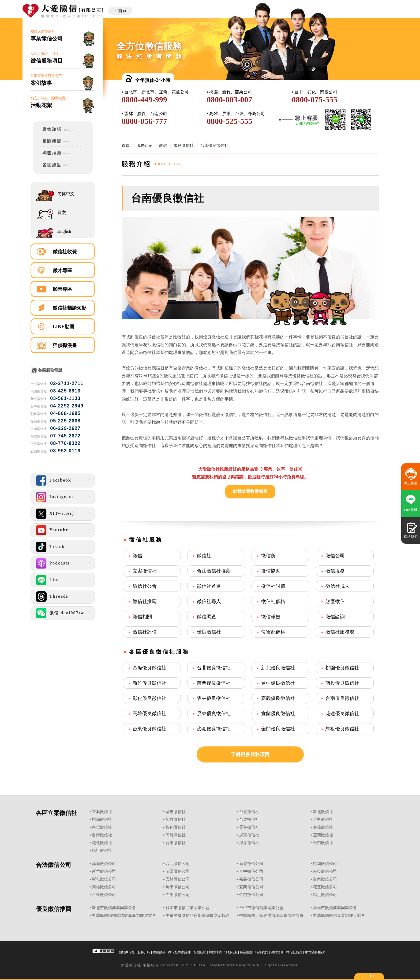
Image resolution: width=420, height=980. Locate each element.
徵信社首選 (209, 586)
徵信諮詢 (335, 617)
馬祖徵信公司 (325, 895)
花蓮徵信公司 (325, 887)
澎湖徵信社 (249, 843)
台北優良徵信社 (214, 668)
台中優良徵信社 (278, 683)
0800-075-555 (314, 99)
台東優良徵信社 (149, 729)
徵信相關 (142, 617)
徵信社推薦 (145, 601)
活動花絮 (231, 952)
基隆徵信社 (176, 812)
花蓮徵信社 (102, 843)
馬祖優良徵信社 (342, 729)
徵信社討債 (273, 586)
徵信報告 (271, 617)
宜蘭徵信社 (323, 835)
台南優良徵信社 (342, 698)
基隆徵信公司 (104, 864)
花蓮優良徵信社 (342, 714)
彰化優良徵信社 (149, 698)
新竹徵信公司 (104, 871)
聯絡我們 (262, 952)
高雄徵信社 (176, 835)
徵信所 (268, 556)
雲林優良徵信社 (214, 698)
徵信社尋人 (209, 601)
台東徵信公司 (104, 895)
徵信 (137, 556)
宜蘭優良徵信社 (278, 714)
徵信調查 (207, 617)
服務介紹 (144, 952)
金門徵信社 (323, 843)
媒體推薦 (215, 952)
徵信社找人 (337, 586)
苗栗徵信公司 (178, 871)
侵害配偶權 (273, 632)
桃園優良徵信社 (342, 668)
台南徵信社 (102, 835)
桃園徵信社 (102, 819)
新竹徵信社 (176, 819)
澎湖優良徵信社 (214, 729)
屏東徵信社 (249, 835)
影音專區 (62, 289)
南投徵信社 (102, 827)
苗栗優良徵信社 (214, 683)
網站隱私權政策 (316, 952)
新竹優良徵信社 (149, 683)
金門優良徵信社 (278, 729)
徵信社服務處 (340, 632)
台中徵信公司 (251, 871)
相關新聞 (200, 952)
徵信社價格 (273, 601)
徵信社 (204, 556)
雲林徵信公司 (178, 879)
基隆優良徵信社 (149, 668)
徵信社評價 (145, 632)
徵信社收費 (65, 252)
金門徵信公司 (251, 895)
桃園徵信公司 (325, 864)
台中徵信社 (323, 819)
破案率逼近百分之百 (63, 80)
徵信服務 (335, 571)
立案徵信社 (145, 571)
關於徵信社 (127, 952)
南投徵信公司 (325, 871)
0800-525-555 (230, 121)
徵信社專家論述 (179, 952)
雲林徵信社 (249, 827)
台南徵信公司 (325, 879)
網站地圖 (277, 952)
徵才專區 (62, 270)
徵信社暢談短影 (70, 308)
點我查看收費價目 (250, 491)
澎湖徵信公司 (178, 895)
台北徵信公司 (178, 864)
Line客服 (411, 510)
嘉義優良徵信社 (278, 698)
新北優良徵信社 (278, 668)
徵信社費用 (294, 952)
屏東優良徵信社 (214, 714)
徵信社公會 (145, 586)
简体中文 (66, 194)
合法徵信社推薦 (214, 571)
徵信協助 (271, 571)
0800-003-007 (230, 99)
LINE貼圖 (63, 327)
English (64, 231)
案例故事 (159, 952)
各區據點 (246, 952)
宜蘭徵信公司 (251, 887)
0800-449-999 (144, 99)
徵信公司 (335, 556)
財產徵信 (335, 601)
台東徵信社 (176, 843)
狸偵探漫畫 (65, 345)
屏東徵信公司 (178, 887)
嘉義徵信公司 (251, 879)
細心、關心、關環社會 (63, 102)
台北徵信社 (249, 812)
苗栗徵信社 (249, 819)
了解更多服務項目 (250, 754)
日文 (62, 213)
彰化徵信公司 (104, 879)
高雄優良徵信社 (149, 714)
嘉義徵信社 (323, 827)
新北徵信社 (323, 812)
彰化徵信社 (176, 827)
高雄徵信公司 (104, 887)
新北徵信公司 (251, 864)
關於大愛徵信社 (63, 36)
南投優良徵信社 (342, 683)
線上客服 (411, 483)
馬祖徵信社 (102, 851)
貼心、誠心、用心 (63, 58)
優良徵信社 (209, 632)
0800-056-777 (144, 121)
